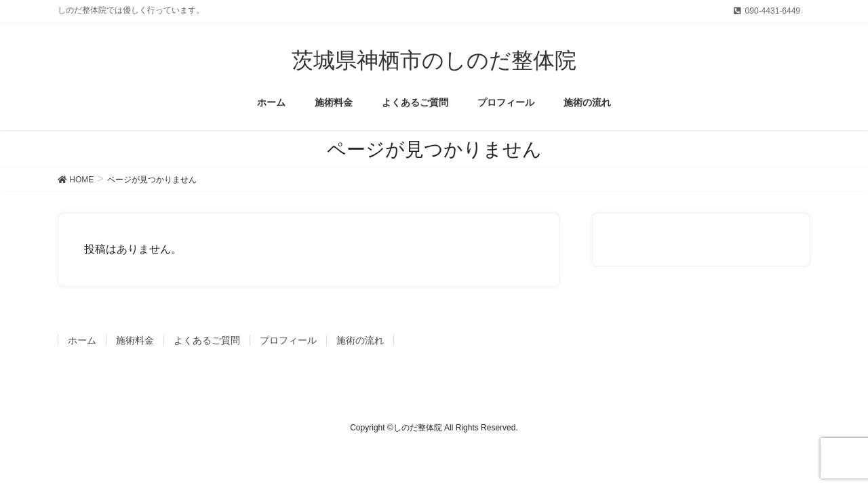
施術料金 (135, 340)
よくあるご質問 (207, 340)
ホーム (82, 340)
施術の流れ (360, 340)
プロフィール (288, 340)
